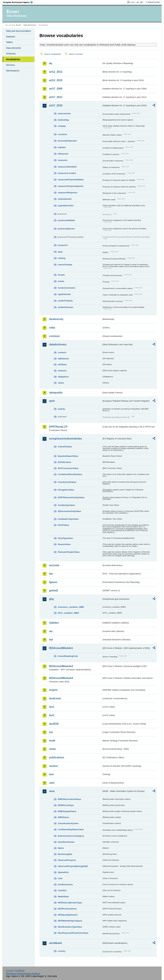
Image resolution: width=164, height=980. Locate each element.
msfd (52, 741)
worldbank (55, 943)
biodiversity (56, 319)
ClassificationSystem (68, 823)
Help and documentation (18, 31)
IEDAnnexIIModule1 (61, 648)
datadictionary (58, 344)
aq (51, 63)
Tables (9, 42)
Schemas (11, 54)
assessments (64, 113)
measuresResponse (68, 193)
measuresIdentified (67, 167)
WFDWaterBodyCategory (70, 921)
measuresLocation (67, 173)
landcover (55, 698)
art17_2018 (56, 105)
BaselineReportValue (68, 456)
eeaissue (62, 371)
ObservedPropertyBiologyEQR (73, 866)
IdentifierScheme (66, 842)
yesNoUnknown (66, 307)
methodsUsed (65, 199)
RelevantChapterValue (69, 552)
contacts (62, 352)
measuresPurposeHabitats (71, 180)
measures (63, 160)
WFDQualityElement (68, 915)
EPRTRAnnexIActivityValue (71, 497)
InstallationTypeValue (68, 519)
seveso (53, 766)
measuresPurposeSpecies (71, 186)
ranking (61, 258)
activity (61, 409)
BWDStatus (63, 817)
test (51, 774)
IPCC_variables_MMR (68, 613)
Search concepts (76, 54)
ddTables (62, 364)
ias (51, 631)
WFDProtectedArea (67, 909)
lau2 (52, 715)
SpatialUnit (63, 872)
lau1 (52, 707)
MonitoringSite (65, 854)
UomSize (62, 890)
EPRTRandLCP (58, 427)
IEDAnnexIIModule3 (61, 666)
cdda (52, 328)
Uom (60, 878)
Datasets (10, 37)
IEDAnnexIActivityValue (69, 511)
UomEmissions (65, 884)
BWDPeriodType (66, 805)
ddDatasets (63, 359)
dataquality (56, 393)
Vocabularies (13, 59)
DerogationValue (66, 490)
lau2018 (54, 724)
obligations (63, 377)
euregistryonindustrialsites (65, 439)
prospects (63, 245)
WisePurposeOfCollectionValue (73, 933)
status (61, 383)
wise (52, 791)
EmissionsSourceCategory (71, 836)
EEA (19, 2)
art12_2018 (56, 80)
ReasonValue (64, 544)
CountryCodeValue (67, 482)
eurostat (54, 565)
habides (54, 623)
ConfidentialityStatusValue (71, 829)
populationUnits (66, 206)
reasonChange (65, 265)
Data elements (13, 48)
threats (61, 275)
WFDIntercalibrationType (70, 903)
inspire (53, 690)
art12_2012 (56, 72)
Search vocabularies (53, 54)
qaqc (60, 252)
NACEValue (63, 525)
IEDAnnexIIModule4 (61, 678)
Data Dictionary (30, 25)
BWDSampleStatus (67, 811)
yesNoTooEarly (65, 301)
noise (52, 749)
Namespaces (13, 71)
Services (10, 65)
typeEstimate (64, 294)
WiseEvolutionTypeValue (70, 927)
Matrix (61, 848)
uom (52, 783)
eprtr (52, 401)
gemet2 (53, 590)
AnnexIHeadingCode (68, 656)
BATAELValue (64, 462)
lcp (51, 732)
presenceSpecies (66, 229)
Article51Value (65, 447)
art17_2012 (56, 97)
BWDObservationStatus (69, 799)
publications (57, 757)
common (54, 336)
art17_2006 (56, 89)
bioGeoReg (63, 120)
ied (51, 640)
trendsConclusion (67, 288)
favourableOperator (67, 141)
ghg (51, 599)
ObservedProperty (67, 860)
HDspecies (63, 154)
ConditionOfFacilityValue (70, 474)
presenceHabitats (66, 220)
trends (61, 281)
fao (51, 574)
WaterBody (63, 897)
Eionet (19, 25)
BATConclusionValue (68, 468)
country (62, 951)
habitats (62, 147)
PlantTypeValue (65, 538)
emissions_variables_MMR (71, 607)
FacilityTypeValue (66, 505)
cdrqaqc (62, 126)
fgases (53, 582)
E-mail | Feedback (15, 971)
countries (62, 134)
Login (132, 2)
